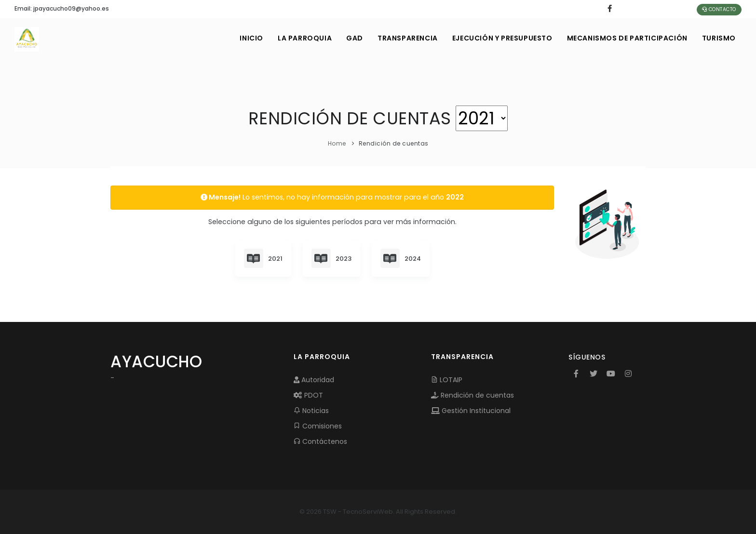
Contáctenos (320, 441)
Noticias (311, 411)
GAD (355, 38)
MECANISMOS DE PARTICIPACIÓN (627, 38)
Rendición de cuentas (472, 395)
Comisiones (318, 426)
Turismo (719, 38)
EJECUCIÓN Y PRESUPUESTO (502, 38)
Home (337, 143)
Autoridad (314, 380)
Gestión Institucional (471, 411)
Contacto (719, 9)
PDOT (308, 395)
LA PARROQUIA (305, 38)
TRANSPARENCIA (408, 38)
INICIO (251, 38)
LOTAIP (447, 380)
